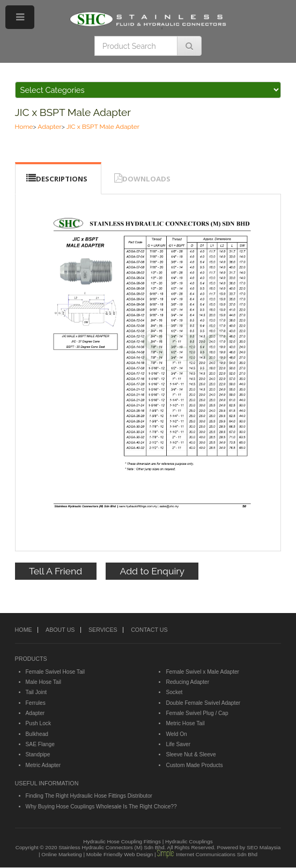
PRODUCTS (31, 659)
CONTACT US (149, 630)
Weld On (176, 734)
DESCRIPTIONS (62, 179)
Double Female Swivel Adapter (203, 703)
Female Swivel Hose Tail (55, 672)
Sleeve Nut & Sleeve (191, 754)
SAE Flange (40, 744)
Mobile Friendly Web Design (120, 854)
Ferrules (36, 703)
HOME (24, 630)
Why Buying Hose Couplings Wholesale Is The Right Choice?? (101, 807)
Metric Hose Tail (185, 723)
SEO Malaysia (264, 847)
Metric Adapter (43, 765)
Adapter (49, 127)
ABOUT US (60, 630)
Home (24, 127)
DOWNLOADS (146, 179)
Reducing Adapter (187, 682)
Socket (174, 692)
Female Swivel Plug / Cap (197, 713)
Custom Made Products (194, 765)
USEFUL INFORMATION (47, 783)
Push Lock (38, 723)
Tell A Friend (56, 571)
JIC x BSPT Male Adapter (73, 112)
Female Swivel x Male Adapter (202, 672)
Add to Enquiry (152, 571)
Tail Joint (36, 692)
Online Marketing (61, 854)
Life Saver (178, 744)
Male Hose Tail (43, 682)
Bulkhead (37, 734)
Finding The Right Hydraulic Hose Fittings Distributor (89, 796)
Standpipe (38, 754)
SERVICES (103, 630)
